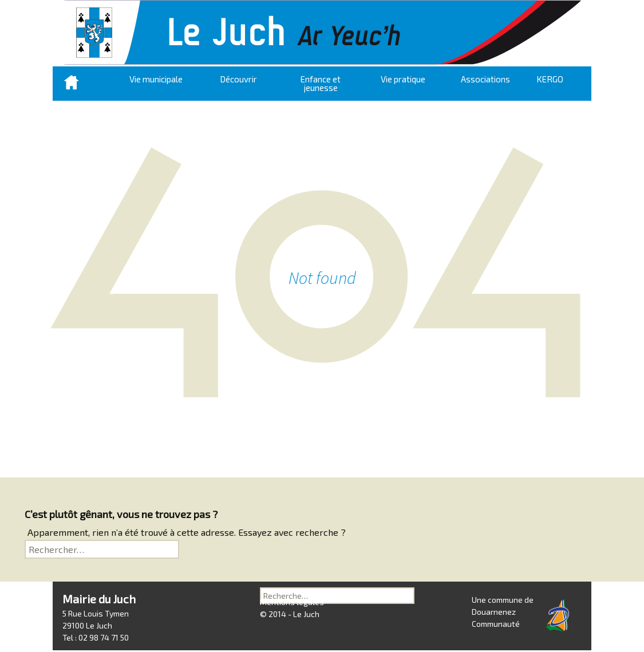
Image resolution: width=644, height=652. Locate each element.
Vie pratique (403, 79)
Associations (485, 79)
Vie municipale (156, 79)
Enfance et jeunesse (321, 83)
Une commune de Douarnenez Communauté (503, 612)
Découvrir (238, 79)
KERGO (550, 79)
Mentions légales (292, 616)
